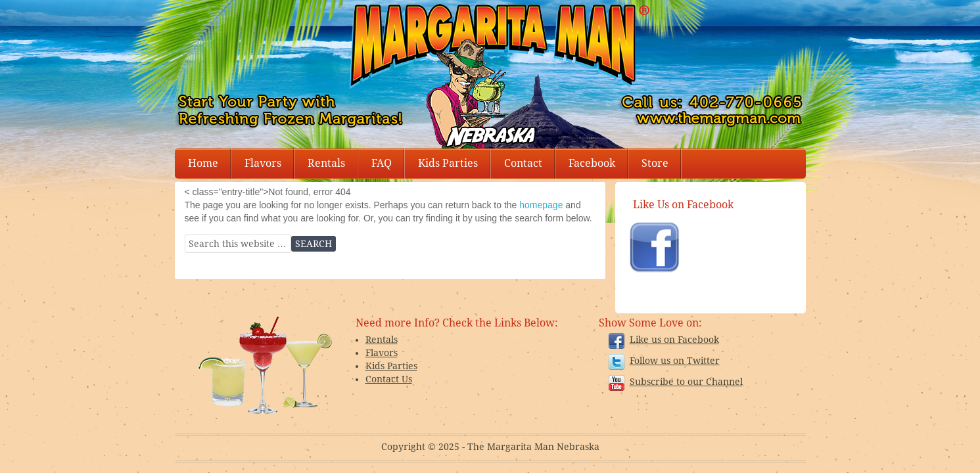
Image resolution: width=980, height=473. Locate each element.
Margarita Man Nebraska (628, 39)
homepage (541, 205)
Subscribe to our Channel (686, 382)
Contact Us (389, 379)
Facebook (592, 163)
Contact (523, 163)
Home (203, 163)
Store (655, 163)
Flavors (263, 163)
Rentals (326, 163)
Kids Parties (448, 163)
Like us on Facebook (674, 340)
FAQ (382, 163)
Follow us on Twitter (675, 361)
